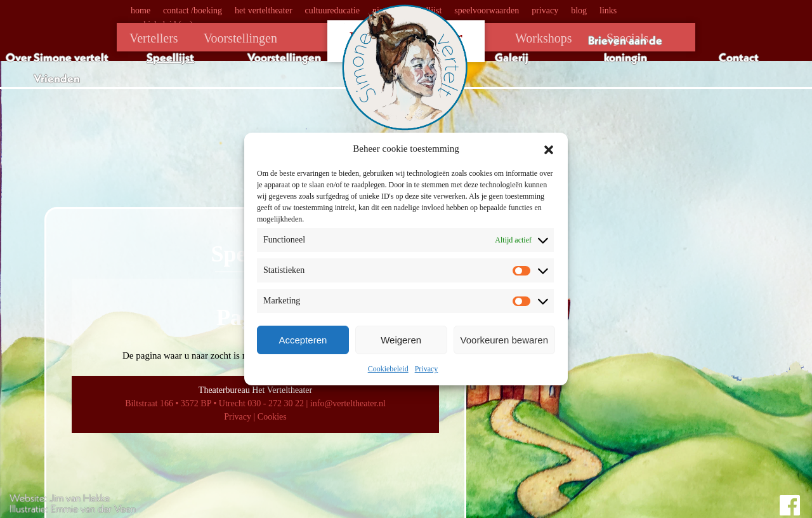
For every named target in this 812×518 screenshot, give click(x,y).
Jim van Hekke (80, 498)
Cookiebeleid (388, 369)
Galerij (512, 57)
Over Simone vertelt (57, 57)
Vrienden (57, 78)
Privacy (427, 369)
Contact (739, 57)
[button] (549, 149)
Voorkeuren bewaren (504, 340)
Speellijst (170, 57)
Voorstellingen (284, 57)
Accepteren (303, 340)
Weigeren (401, 340)
